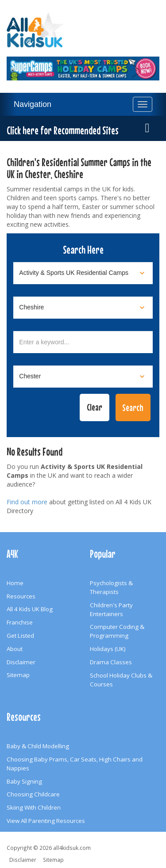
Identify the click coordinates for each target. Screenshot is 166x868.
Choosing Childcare (33, 794)
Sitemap (18, 675)
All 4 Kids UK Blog (30, 609)
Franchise (20, 622)
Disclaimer (21, 662)
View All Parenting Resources (46, 821)
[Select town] (83, 377)
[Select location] (83, 308)
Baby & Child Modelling (38, 746)
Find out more (27, 502)
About (15, 649)
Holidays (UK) (108, 649)
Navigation (33, 104)
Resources (21, 596)
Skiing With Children (34, 807)
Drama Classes (111, 662)
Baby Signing (24, 781)
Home (15, 583)
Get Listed (20, 636)
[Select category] (83, 273)
